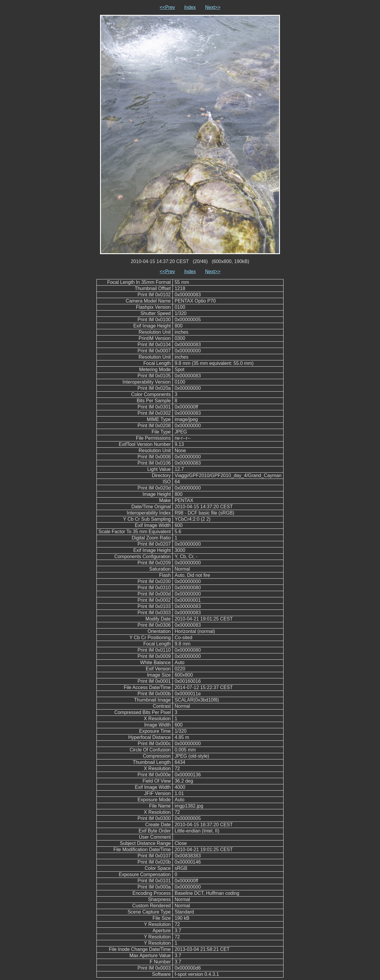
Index (190, 7)
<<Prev (167, 7)
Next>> (213, 7)
